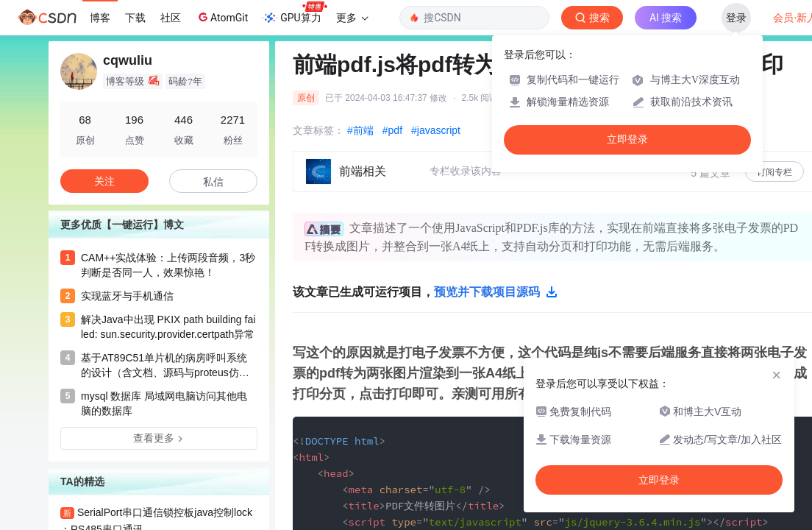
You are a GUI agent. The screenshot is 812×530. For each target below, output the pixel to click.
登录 (736, 18)
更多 (352, 18)
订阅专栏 (774, 172)
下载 (135, 18)
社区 (171, 18)
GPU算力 (295, 13)
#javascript (436, 130)
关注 (104, 181)
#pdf (392, 130)
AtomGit (222, 17)
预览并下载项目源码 (496, 292)
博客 (100, 18)
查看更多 (159, 438)
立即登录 (627, 139)
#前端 (360, 130)
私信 (213, 182)
